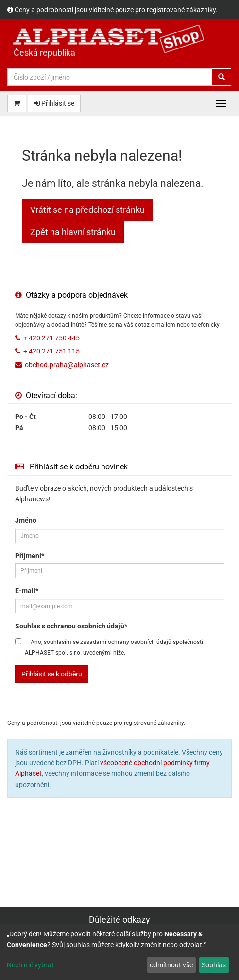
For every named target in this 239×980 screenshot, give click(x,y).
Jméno (26, 520)
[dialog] (119, 952)
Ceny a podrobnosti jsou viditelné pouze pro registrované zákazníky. (116, 10)
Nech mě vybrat (30, 965)
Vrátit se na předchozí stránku (87, 210)
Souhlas (214, 965)
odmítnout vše (171, 965)
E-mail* (27, 591)
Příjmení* (30, 556)
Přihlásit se (54, 103)
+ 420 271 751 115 (51, 351)
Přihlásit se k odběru (52, 674)
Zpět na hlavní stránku (73, 232)
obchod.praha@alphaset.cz (67, 365)
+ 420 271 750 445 (51, 338)
